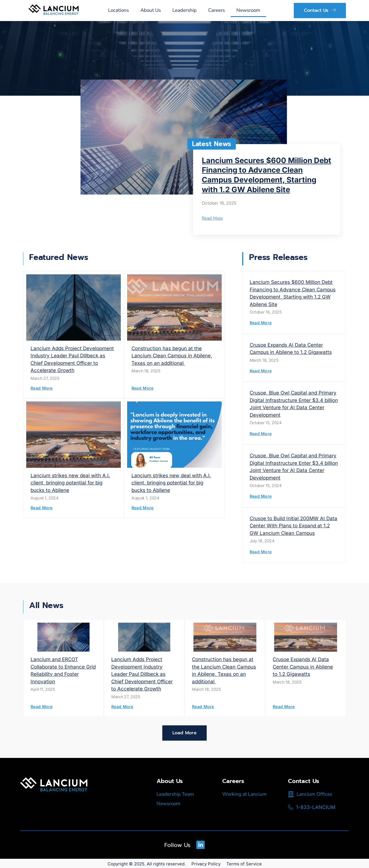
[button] (184, 733)
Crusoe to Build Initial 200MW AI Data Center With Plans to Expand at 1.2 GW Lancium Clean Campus (293, 526)
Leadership (184, 10)
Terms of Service (244, 863)
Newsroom (248, 10)
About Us (151, 10)
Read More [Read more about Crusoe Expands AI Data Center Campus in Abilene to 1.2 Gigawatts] (261, 371)
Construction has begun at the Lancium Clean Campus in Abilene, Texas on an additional (172, 356)
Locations (118, 10)
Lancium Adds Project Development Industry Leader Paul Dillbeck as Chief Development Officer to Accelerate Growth (142, 674)
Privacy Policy (206, 863)
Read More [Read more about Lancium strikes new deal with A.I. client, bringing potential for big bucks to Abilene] (42, 508)
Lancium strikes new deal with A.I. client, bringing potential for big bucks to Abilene (70, 483)
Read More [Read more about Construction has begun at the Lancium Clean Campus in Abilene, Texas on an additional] (143, 388)
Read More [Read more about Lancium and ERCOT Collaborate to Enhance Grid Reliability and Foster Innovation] (42, 706)
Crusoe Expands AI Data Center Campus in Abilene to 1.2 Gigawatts (303, 667)
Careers (216, 10)
